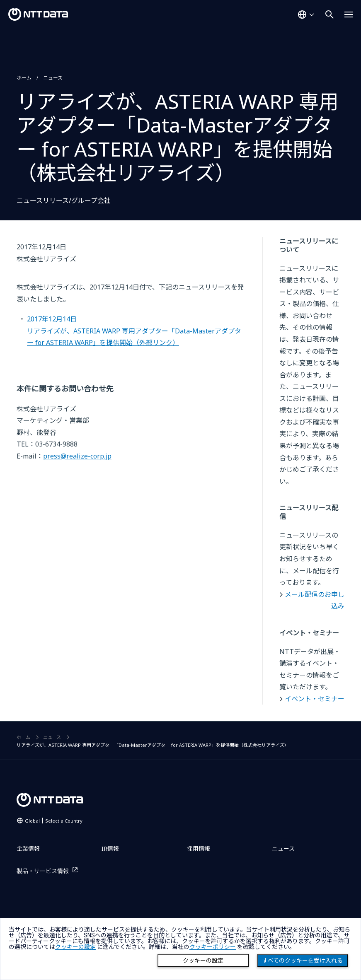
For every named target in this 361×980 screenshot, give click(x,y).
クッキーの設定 (203, 961)
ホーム (24, 78)
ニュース (53, 78)
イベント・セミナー (315, 699)
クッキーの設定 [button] (75, 947)
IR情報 (110, 848)
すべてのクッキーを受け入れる (303, 961)
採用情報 (199, 848)
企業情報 (28, 848)
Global (54, 821)
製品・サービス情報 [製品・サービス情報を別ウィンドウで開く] (43, 871)
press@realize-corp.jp (77, 456)
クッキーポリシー (213, 947)
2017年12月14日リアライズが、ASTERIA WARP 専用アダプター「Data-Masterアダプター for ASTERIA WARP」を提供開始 (134, 331)
